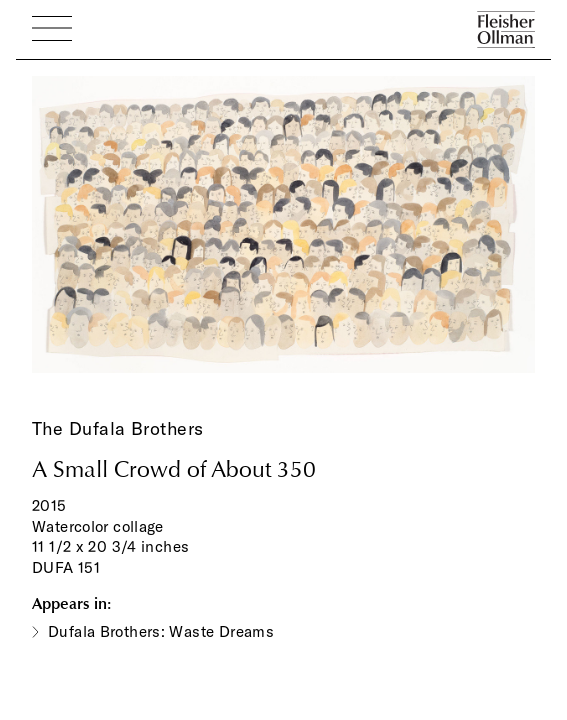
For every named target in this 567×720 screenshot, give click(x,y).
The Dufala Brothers (118, 428)
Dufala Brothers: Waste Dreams (161, 631)
